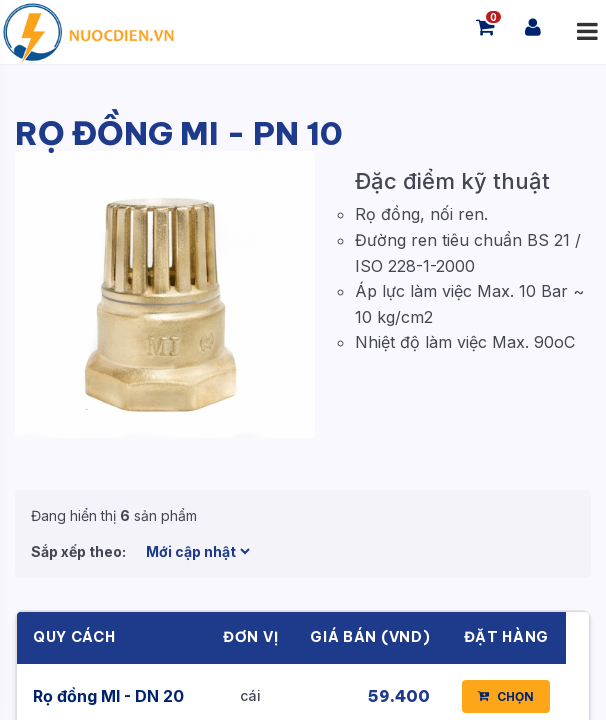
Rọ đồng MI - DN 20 (108, 696)
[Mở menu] (587, 32)
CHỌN (506, 696)
